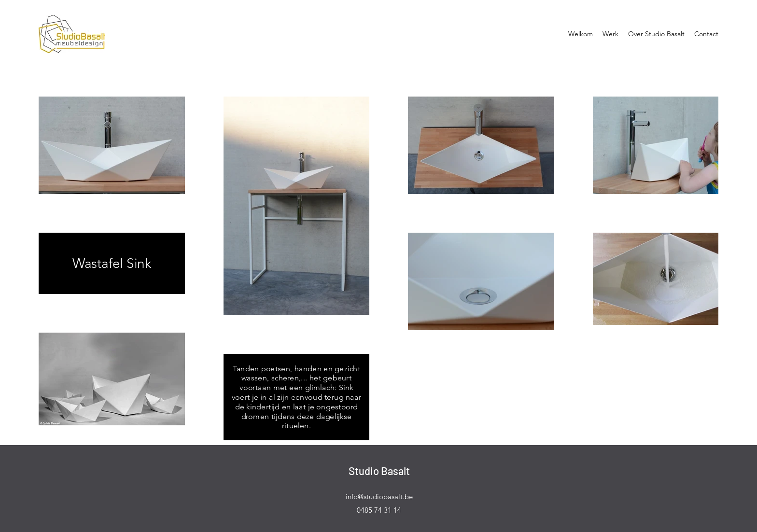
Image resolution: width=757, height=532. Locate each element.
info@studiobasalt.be (379, 497)
